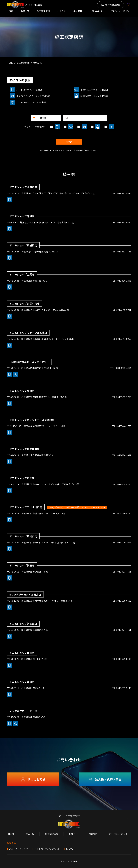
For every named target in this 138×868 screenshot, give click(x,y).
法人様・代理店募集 (111, 5)
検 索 (69, 142)
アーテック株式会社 (70, 861)
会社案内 (93, 834)
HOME (10, 11)
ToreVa (69, 849)
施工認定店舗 (43, 11)
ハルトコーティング (19, 849)
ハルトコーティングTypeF (47, 849)
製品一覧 (25, 11)
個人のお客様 (33, 779)
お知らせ (62, 11)
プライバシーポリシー (120, 11)
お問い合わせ (96, 11)
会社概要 (78, 11)
